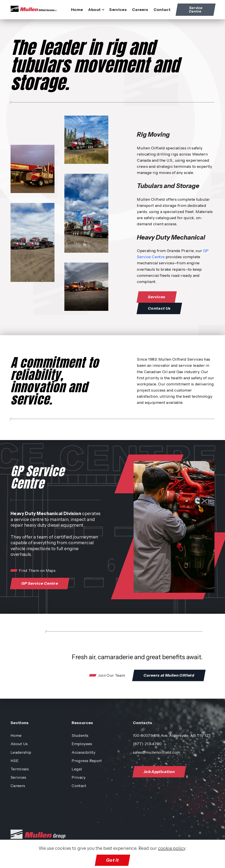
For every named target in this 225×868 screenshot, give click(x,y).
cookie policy (172, 848)
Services (118, 10)
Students (80, 735)
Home (77, 10)
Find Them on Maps (37, 571)
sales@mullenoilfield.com (157, 752)
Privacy (78, 777)
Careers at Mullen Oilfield (171, 675)
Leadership (21, 752)
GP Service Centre (42, 583)
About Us (19, 744)
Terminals (20, 769)
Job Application (161, 772)
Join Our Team (111, 675)
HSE (15, 761)
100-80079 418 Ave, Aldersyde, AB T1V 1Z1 (172, 735)
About (94, 10)
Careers (140, 10)
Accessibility (83, 752)
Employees (82, 744)
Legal (77, 769)
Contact (162, 10)
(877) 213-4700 (147, 744)
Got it (113, 860)
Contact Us (161, 308)
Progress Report (87, 761)
